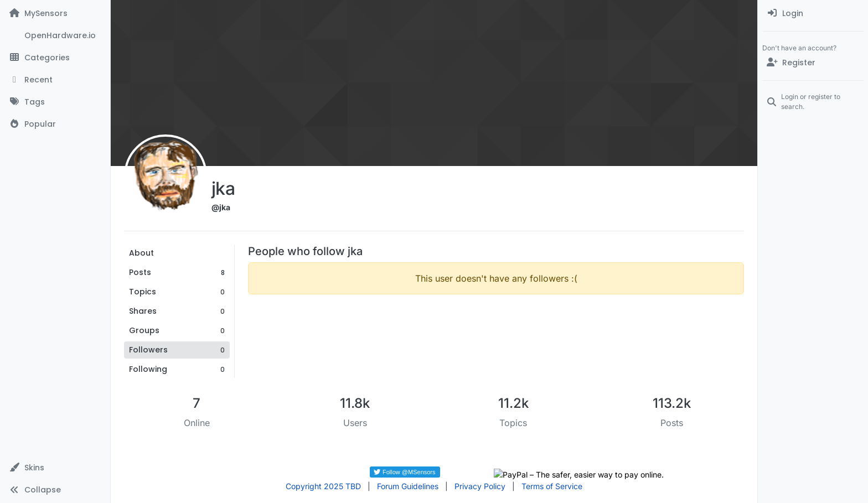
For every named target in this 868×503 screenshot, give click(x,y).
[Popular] (55, 124)
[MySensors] (55, 13)
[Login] (813, 13)
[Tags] (55, 102)
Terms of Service (552, 486)
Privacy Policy (480, 486)
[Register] (813, 63)
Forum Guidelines (408, 486)
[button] (55, 468)
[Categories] (55, 58)
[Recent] (55, 80)
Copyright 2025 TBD (323, 486)
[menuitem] (813, 13)
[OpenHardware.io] (55, 35)
